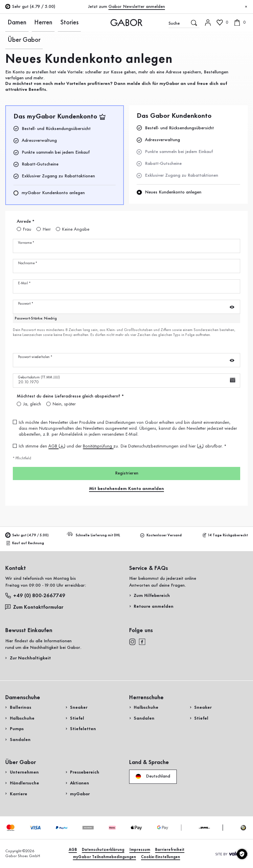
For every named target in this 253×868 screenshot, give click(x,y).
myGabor (80, 794)
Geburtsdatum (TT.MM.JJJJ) (39, 378)
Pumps (17, 729)
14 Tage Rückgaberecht (225, 535)
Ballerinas (21, 707)
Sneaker (79, 707)
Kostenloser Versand (161, 535)
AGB (53, 446)
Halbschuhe (22, 718)
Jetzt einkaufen (228, 164)
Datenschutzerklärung (103, 850)
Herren (30, 22)
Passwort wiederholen (35, 357)
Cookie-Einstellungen (161, 857)
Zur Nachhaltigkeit (30, 658)
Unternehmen (24, 772)
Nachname (28, 263)
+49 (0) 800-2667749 (35, 596)
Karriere (19, 794)
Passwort (26, 304)
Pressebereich (85, 772)
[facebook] (142, 642)
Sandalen (20, 740)
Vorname (26, 243)
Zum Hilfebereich (152, 596)
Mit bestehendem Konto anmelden (126, 489)
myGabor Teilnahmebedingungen (104, 857)
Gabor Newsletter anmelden (137, 7)
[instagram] (132, 642)
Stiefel (77, 718)
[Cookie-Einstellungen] (242, 854)
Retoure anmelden (154, 606)
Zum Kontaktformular (35, 607)
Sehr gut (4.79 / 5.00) (27, 535)
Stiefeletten (83, 729)
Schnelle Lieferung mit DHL (94, 535)
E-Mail (24, 283)
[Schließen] (246, 7)
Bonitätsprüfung (98, 446)
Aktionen (80, 783)
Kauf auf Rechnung (25, 543)
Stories (48, 22)
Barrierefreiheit (170, 850)
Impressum (140, 850)
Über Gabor (71, 22)
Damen (12, 22)
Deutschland (153, 777)
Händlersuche (24, 783)
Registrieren (127, 473)
